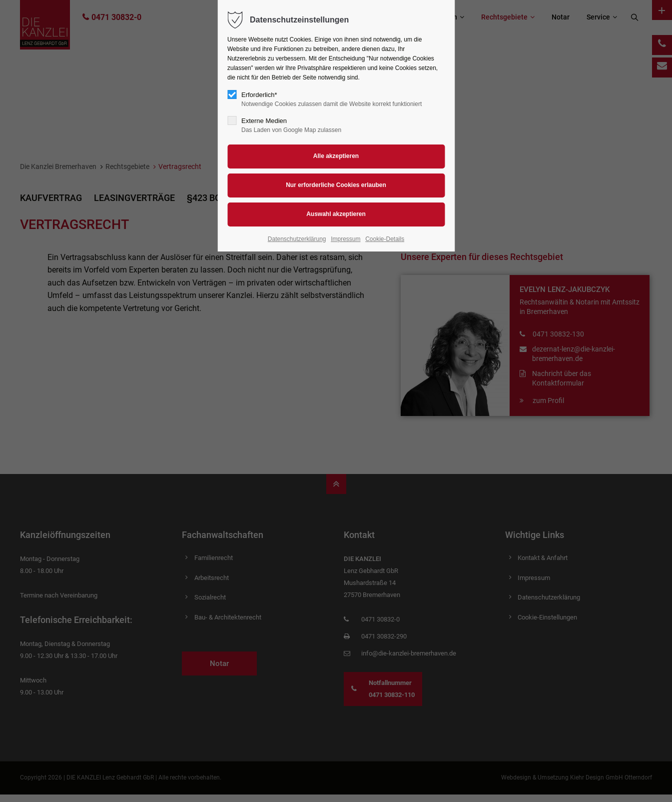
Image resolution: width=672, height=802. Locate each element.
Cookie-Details (385, 239)
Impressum (345, 239)
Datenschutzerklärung (297, 239)
